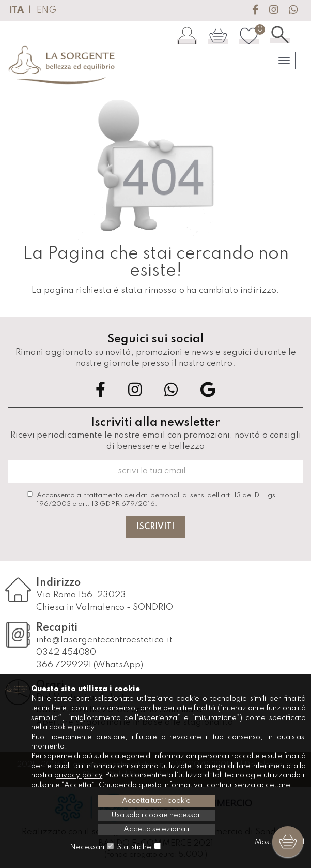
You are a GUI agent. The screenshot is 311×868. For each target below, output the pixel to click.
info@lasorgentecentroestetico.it (104, 640)
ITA (16, 10)
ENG (46, 10)
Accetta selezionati (156, 829)
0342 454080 (66, 653)
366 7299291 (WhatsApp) (90, 665)
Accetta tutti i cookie (156, 801)
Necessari (87, 847)
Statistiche (134, 847)
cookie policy (72, 727)
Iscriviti (155, 527)
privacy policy (78, 775)
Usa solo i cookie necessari (157, 815)
